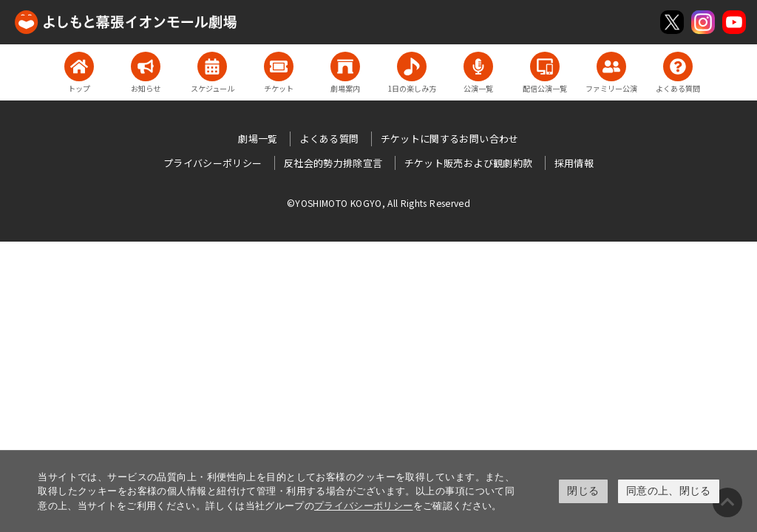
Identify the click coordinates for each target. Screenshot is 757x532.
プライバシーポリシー (364, 506)
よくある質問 (329, 139)
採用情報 (574, 163)
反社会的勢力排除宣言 (333, 163)
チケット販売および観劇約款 (469, 163)
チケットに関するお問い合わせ (450, 139)
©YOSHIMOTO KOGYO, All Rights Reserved (378, 203)
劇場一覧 (258, 139)
